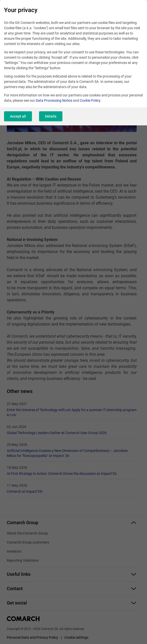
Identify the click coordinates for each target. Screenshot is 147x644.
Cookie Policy (90, 100)
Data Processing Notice (54, 100)
